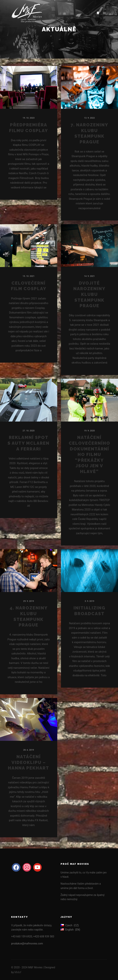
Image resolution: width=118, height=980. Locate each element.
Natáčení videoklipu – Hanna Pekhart (29, 762)
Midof (18, 972)
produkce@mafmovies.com (27, 943)
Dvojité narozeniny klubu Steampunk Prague (89, 294)
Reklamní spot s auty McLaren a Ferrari (29, 443)
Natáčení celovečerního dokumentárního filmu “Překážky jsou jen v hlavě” (89, 455)
